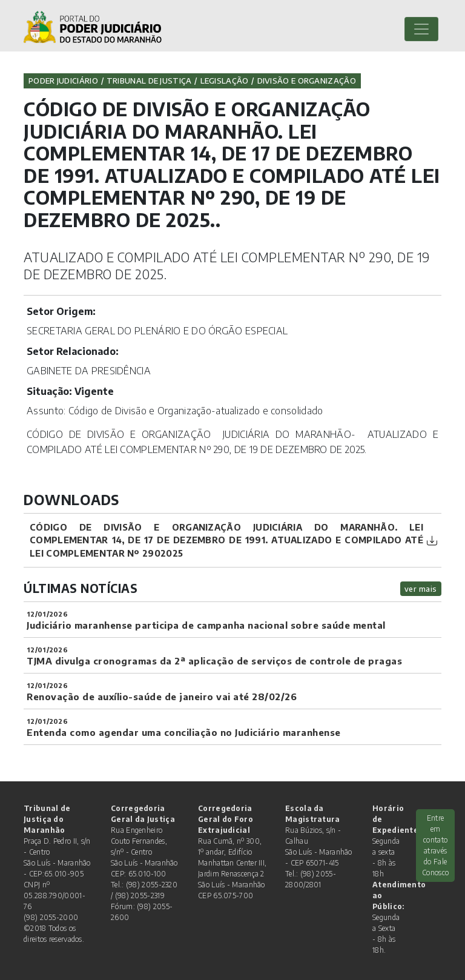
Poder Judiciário (63, 81)
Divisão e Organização (307, 81)
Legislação (225, 81)
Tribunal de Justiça (149, 81)
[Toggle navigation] (421, 29)
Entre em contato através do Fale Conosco (435, 845)
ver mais (421, 589)
